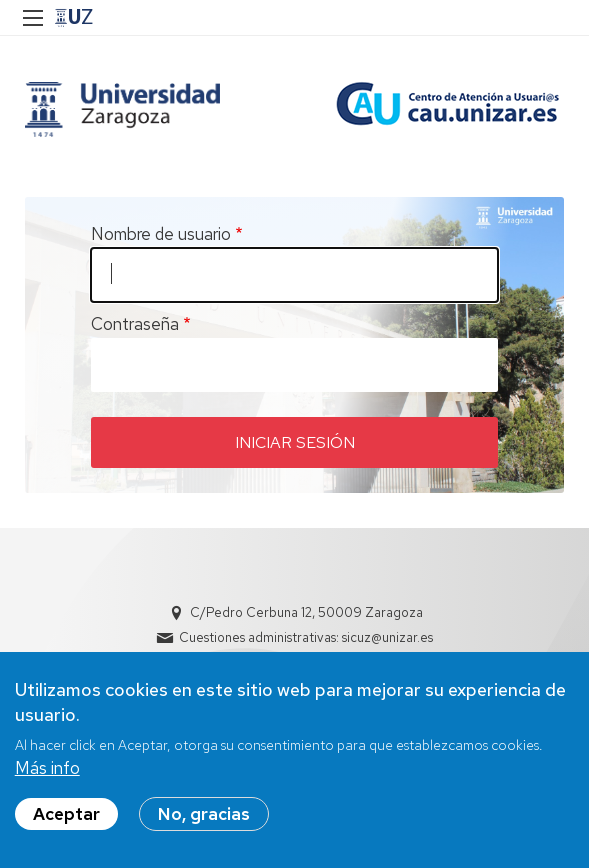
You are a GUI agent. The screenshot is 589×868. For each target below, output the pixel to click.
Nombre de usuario (161, 234)
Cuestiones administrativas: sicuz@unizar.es (306, 637)
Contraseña (135, 324)
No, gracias (204, 814)
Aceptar (66, 814)
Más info (47, 768)
